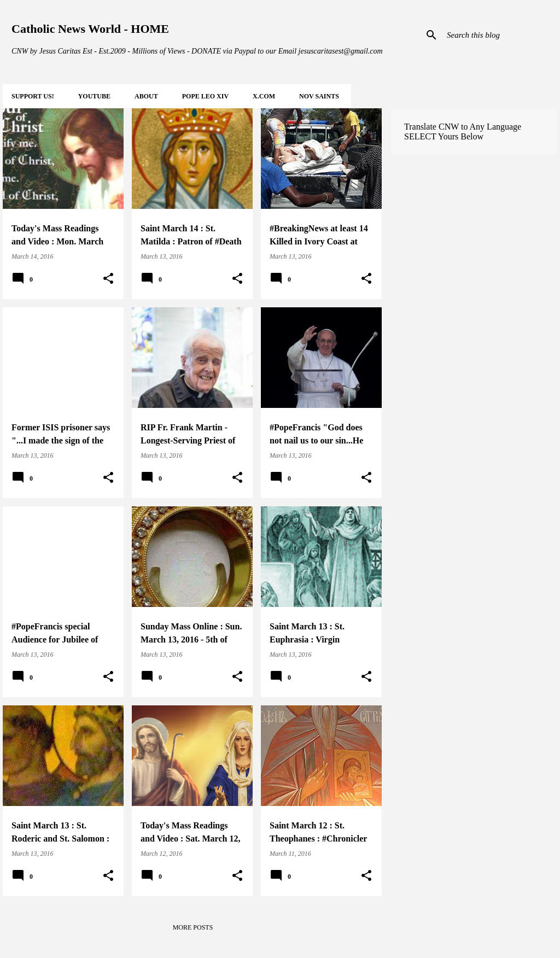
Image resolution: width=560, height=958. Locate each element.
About (146, 96)
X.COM (264, 96)
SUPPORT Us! (33, 96)
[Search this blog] (500, 35)
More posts (193, 927)
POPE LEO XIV (205, 96)
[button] (108, 279)
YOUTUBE (94, 96)
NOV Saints (319, 96)
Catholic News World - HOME (90, 29)
